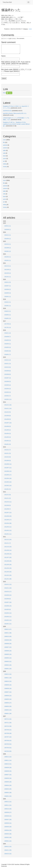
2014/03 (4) (8, 437)
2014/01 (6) (8, 444)
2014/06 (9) (8, 426)
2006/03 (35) (8, 789)
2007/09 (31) (8, 730)
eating (5, 164)
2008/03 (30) (8, 706)
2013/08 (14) (8, 464)
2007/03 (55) (8, 751)
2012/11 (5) (8, 498)
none (30, 29)
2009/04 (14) (8, 658)
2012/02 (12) (8, 530)
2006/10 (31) (8, 764)
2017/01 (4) (8, 327)
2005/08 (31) (8, 816)
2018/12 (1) (8, 311)
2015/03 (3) (8, 392)
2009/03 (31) (8, 661)
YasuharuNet (7, 2)
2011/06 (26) (8, 561)
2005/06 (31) (8, 823)
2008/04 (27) (8, 703)
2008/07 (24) (8, 692)
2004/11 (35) (8, 850)
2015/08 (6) (8, 374)
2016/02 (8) (8, 351)
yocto (5, 159)
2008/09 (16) (8, 685)
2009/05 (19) (8, 654)
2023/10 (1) (8, 244)
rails (4, 153)
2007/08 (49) (8, 733)
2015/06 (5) (8, 381)
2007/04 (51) (8, 748)
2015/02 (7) (8, 396)
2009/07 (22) (8, 647)
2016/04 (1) (8, 344)
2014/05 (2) (8, 430)
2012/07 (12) (8, 513)
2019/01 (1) (8, 306)
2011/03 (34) (8, 572)
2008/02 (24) (8, 710)
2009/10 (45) (8, 636)
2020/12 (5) (8, 282)
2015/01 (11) (8, 399)
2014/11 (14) (8, 408)
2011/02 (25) (8, 575)
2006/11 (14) (8, 760)
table (4, 150)
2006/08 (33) (8, 771)
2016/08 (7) (8, 337)
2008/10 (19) (8, 681)
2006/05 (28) (8, 782)
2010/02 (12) (8, 620)
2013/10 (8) (8, 457)
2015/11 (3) (8, 364)
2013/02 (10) (8, 486)
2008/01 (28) (8, 714)
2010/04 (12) (8, 613)
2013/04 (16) (8, 478)
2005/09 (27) (8, 812)
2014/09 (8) (8, 416)
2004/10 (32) (8, 854)
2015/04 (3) (8, 389)
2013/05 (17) (8, 475)
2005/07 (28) (8, 820)
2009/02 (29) (8, 665)
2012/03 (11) (8, 527)
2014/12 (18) (8, 405)
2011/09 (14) (8, 550)
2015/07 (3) (8, 378)
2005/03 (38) (8, 834)
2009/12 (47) (8, 629)
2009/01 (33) (8, 669)
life (4, 142)
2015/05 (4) (8, 385)
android (5, 145)
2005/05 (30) (8, 827)
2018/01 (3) (8, 318)
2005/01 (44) (8, 841)
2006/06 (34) (8, 778)
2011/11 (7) (8, 543)
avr (4, 161)
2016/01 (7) (8, 354)
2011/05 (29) (8, 565)
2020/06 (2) (8, 289)
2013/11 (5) (8, 453)
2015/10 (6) (8, 367)
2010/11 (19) (8, 588)
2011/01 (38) (8, 579)
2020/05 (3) (8, 293)
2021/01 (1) (8, 277)
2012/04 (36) (8, 523)
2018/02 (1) (8, 315)
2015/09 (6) (8, 371)
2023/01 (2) (8, 251)
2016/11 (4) (8, 333)
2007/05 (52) (8, 744)
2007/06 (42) (8, 741)
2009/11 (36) (8, 633)
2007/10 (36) (8, 726)
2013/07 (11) (8, 468)
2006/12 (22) (8, 757)
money (5, 167)
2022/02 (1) (8, 257)
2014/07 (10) (8, 423)
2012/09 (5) (8, 505)
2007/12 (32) (8, 719)
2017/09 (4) (8, 324)
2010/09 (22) (8, 595)
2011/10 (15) (8, 547)
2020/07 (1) (8, 286)
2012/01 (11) (8, 534)
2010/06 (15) (8, 606)
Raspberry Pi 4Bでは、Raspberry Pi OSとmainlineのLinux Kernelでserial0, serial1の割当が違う (16, 124)
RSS (4, 93)
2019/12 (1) (8, 302)
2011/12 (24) (8, 540)
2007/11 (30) (8, 723)
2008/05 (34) (8, 699)
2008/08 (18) (8, 688)
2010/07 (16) (8, 602)
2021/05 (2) (8, 273)
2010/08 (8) (8, 599)
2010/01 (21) (8, 624)
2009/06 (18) (8, 651)
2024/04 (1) (8, 239)
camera (5, 148)
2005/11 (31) (8, 805)
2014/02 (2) (8, 441)
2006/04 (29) (8, 785)
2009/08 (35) (8, 644)
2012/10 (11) (8, 502)
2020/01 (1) (8, 297)
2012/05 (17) (8, 520)
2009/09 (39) (8, 640)
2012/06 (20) (8, 516)
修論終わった (11, 10)
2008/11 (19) (8, 678)
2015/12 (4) (8, 360)
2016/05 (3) (8, 340)
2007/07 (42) (8, 737)
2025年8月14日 (7, 111)
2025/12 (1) (8, 226)
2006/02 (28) (8, 793)
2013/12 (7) (8, 450)
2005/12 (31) (8, 802)
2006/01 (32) (8, 796)
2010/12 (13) (8, 584)
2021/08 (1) (8, 270)
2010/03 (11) (8, 617)
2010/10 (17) (8, 592)
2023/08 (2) (8, 248)
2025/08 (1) (8, 229)
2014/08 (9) (8, 419)
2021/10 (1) (8, 266)
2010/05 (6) (8, 609)
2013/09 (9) (8, 461)
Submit (4, 78)
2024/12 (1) (8, 235)
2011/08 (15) (8, 554)
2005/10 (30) (8, 809)
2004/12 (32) (8, 847)
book (4, 156)
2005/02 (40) (8, 837)
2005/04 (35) (8, 830)
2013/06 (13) (8, 471)
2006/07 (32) (8, 775)
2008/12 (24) (8, 674)
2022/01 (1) (8, 260)
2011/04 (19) (8, 568)
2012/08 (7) (8, 509)
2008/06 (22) (8, 696)
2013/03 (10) (8, 482)
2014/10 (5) (8, 412)
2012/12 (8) (8, 495)
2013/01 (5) (8, 489)
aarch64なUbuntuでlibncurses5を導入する (15, 113)
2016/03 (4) (8, 347)
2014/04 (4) (8, 434)
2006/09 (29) (8, 768)
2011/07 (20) (8, 557)
